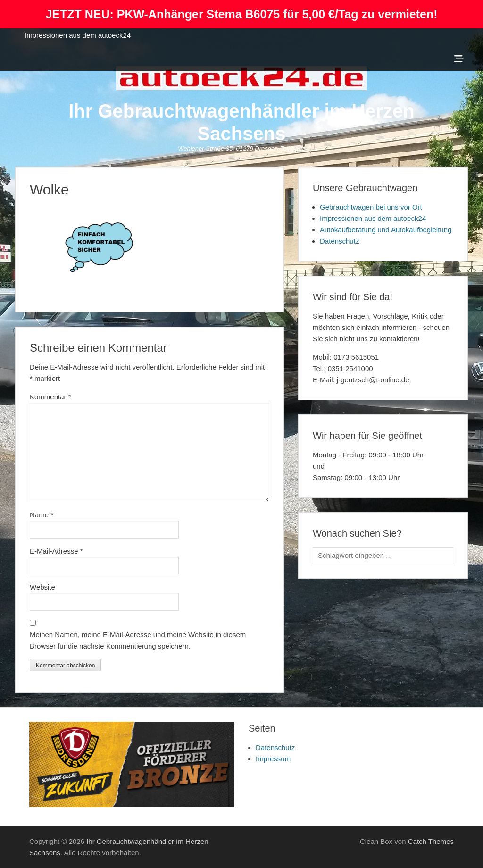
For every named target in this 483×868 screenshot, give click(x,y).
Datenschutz (339, 241)
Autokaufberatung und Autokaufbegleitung (386, 230)
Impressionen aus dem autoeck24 (78, 35)
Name (42, 515)
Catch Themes (431, 841)
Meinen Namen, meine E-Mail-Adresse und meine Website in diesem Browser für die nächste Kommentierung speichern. (138, 640)
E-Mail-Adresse (56, 551)
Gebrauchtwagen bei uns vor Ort (371, 207)
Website (42, 587)
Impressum (273, 759)
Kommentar (50, 397)
